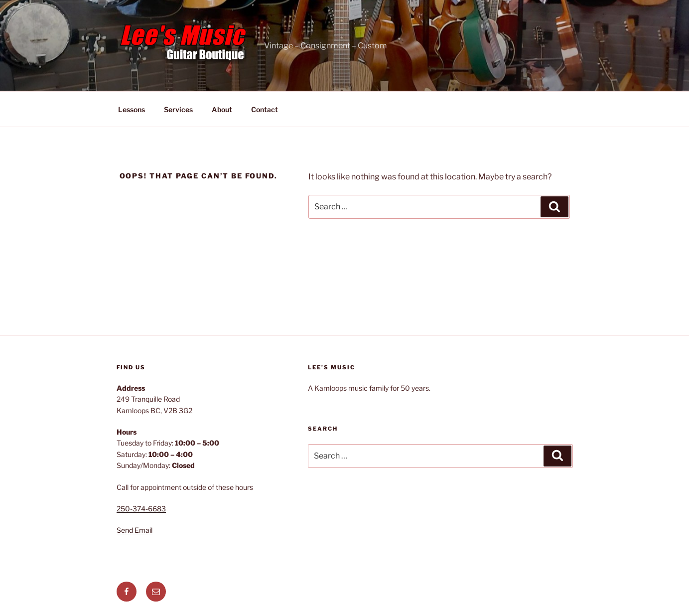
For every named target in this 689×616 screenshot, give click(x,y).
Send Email (135, 530)
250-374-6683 (141, 509)
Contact (265, 109)
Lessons (132, 109)
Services (178, 109)
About (222, 109)
